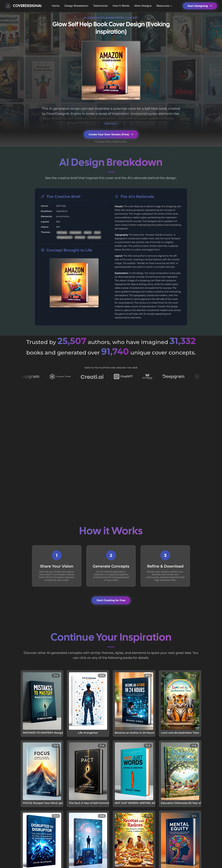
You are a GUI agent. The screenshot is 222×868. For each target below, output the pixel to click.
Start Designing (200, 6)
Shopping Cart (65, 237)
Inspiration (75, 233)
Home (56, 6)
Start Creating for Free (111, 600)
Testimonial (101, 6)
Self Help (62, 233)
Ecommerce (94, 237)
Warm (88, 233)
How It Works (121, 6)
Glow (97, 233)
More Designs (143, 6)
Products (80, 237)
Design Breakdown (76, 6)
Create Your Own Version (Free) (111, 134)
